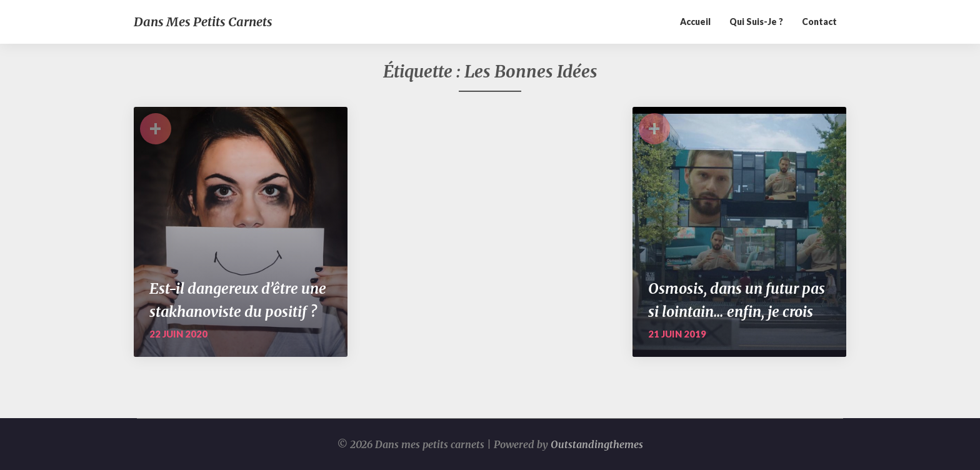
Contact (819, 22)
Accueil (695, 22)
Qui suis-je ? (756, 22)
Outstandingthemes (597, 444)
